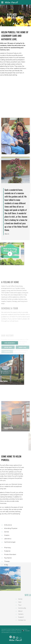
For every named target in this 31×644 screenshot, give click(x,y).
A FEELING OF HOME (10, 293)
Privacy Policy (24, 629)
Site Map (19, 631)
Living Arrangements (10, 344)
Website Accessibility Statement (9, 631)
